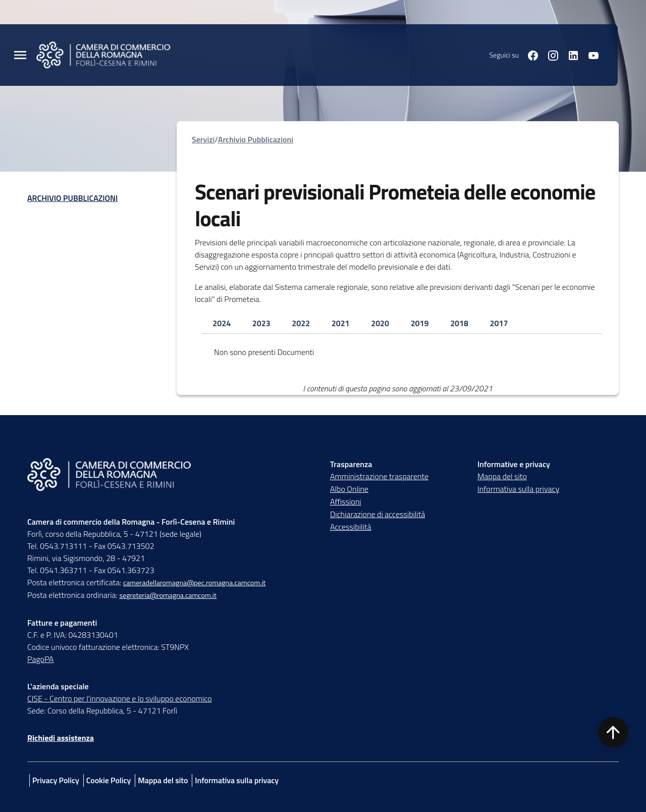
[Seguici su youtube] (589, 55)
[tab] (222, 324)
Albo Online (349, 489)
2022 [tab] (301, 323)
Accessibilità (351, 527)
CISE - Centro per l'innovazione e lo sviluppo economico (120, 698)
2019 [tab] (420, 323)
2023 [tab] (261, 323)
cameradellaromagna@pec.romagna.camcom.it (194, 583)
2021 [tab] (341, 323)
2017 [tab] (499, 323)
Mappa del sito (502, 476)
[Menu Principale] (20, 55)
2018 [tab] (459, 323)
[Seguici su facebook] (529, 55)
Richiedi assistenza (61, 738)
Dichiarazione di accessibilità (378, 514)
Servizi (203, 139)
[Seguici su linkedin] (569, 55)
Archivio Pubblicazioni (72, 198)
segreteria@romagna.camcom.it (168, 595)
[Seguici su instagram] (549, 55)
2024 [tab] (222, 323)
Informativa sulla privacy (518, 489)
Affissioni (346, 501)
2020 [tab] (380, 323)
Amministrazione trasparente (379, 476)
